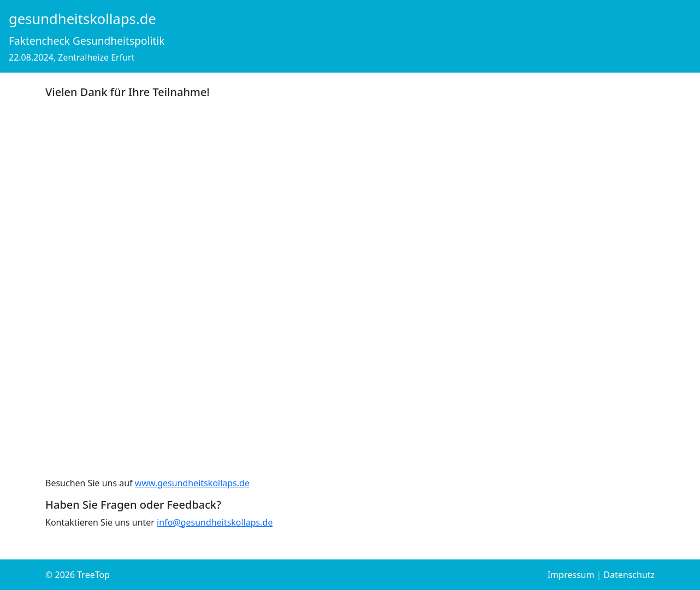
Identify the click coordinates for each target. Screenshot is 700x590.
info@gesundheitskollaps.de (215, 522)
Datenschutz (629, 575)
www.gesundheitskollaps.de (192, 483)
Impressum (571, 575)
